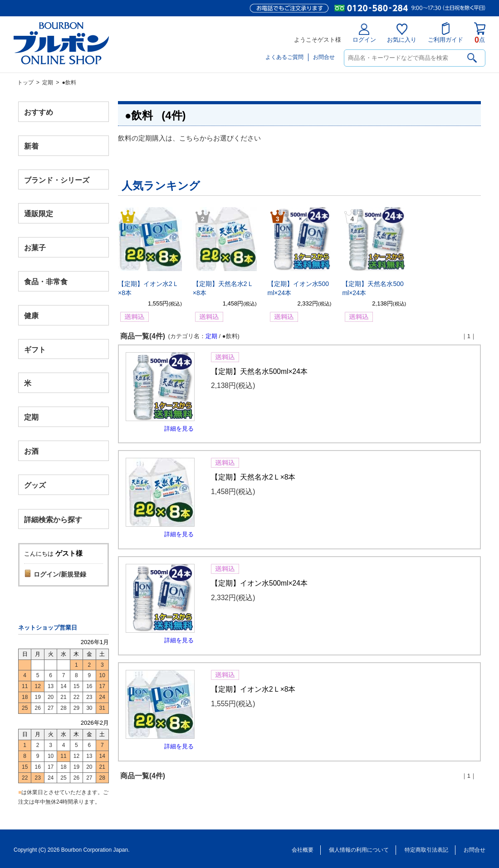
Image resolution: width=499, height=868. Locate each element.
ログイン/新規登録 (60, 574)
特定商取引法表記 (426, 850)
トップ (25, 82)
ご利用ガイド (445, 33)
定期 (48, 82)
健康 (31, 315)
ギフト (35, 349)
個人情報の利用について (359, 850)
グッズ (35, 485)
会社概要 (303, 850)
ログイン (364, 33)
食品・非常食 (46, 282)
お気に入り (402, 33)
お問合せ (324, 57)
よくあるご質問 (284, 57)
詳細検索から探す (53, 519)
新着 (31, 146)
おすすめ (39, 112)
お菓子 (35, 248)
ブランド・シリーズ (57, 180)
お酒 (31, 451)
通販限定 (39, 214)
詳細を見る (179, 429)
